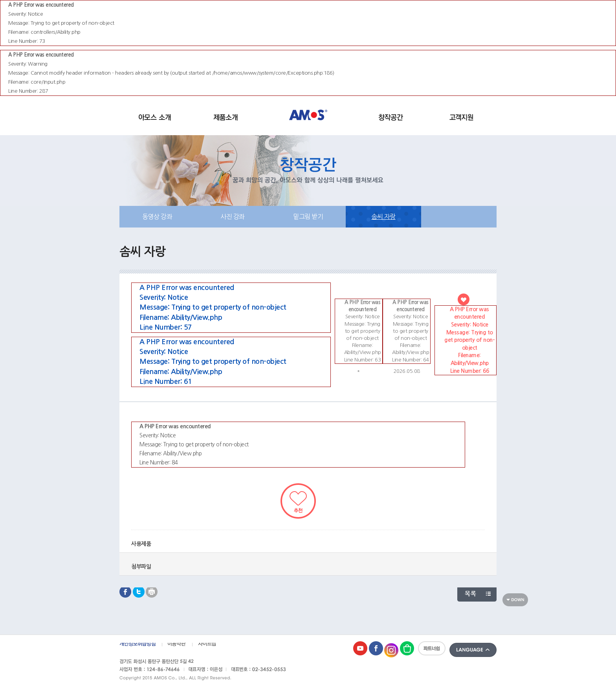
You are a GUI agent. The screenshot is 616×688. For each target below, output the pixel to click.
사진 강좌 (233, 216)
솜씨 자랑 (383, 216)
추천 (298, 501)
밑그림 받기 (308, 216)
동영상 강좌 (157, 216)
